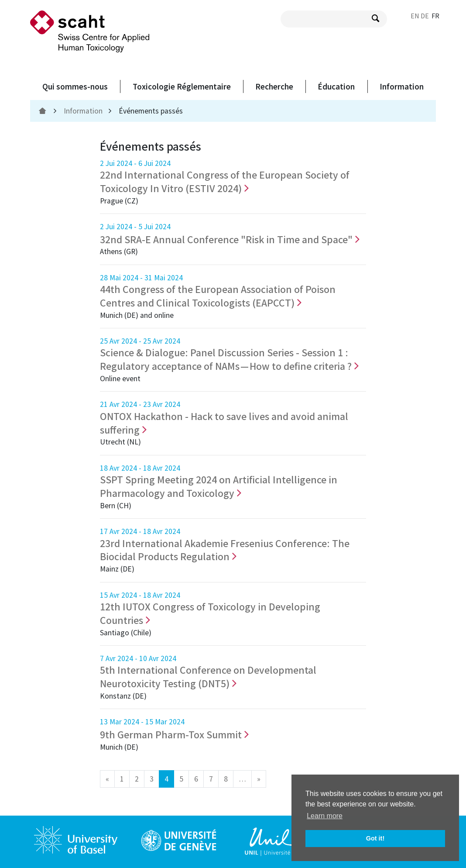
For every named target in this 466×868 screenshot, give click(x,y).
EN (415, 16)
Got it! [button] (375, 838)
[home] (43, 111)
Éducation (336, 86)
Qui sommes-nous (75, 86)
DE (425, 16)
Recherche (274, 86)
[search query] (334, 19)
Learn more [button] (325, 816)
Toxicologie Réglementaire (182, 86)
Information (402, 86)
